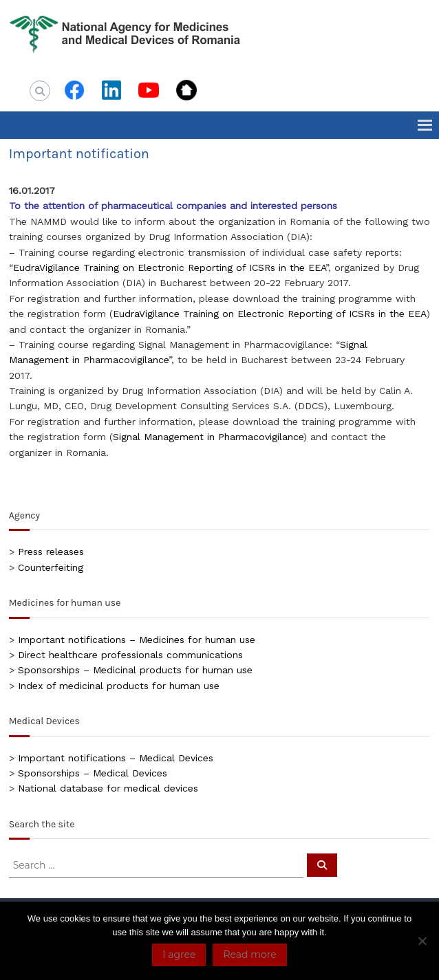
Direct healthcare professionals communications (130, 655)
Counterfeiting (51, 567)
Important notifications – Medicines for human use (137, 640)
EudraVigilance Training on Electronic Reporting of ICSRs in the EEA (169, 268)
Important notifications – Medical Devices (116, 758)
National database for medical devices (108, 788)
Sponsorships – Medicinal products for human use (135, 670)
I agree (179, 955)
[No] (422, 941)
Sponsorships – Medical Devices (93, 773)
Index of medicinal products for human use (119, 686)
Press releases (51, 552)
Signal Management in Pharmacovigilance (208, 437)
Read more (249, 955)
